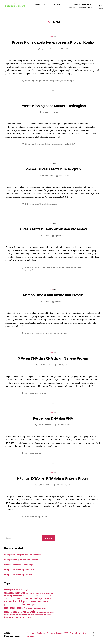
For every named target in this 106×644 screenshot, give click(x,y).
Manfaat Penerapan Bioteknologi (19, 565)
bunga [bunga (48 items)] (31, 590)
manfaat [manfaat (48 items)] (29, 608)
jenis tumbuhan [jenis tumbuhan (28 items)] (9, 605)
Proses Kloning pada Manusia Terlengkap (53, 106)
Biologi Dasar (47, 4)
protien (36, 204)
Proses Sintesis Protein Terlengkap (53, 169)
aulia (45, 49)
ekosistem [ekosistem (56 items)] (18, 596)
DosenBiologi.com (12, 636)
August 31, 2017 (60, 112)
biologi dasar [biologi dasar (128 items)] (11, 590)
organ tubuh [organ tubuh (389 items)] (26, 611)
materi (42, 267)
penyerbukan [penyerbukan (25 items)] (14, 615)
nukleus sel (60, 267)
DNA (37, 81)
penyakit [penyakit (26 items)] (7, 615)
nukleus (57, 81)
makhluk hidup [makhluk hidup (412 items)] (15, 608)
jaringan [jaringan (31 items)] (34, 602)
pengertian (78, 267)
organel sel (69, 267)
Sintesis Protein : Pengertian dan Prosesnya (53, 229)
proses (28, 270)
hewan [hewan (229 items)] (47, 598)
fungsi (37, 267)
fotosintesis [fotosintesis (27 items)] (12, 599)
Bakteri (90, 7)
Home (38, 4)
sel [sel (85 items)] (45, 614)
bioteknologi (30, 81)
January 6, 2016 (64, 365)
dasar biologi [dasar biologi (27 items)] (46, 593)
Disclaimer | (42, 633)
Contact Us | (52, 633)
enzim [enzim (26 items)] (6, 599)
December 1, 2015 (64, 485)
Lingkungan (67, 4)
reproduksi (67, 144)
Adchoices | (32, 633)
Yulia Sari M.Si (45, 425)
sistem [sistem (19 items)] (49, 615)
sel (45, 204)
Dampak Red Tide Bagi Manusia (18, 575)
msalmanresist (48, 176)
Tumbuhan (81, 7)
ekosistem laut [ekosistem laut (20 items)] (47, 596)
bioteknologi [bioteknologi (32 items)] (23, 590)
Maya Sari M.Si (47, 365)
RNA (74, 81)
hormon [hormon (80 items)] (8, 601)
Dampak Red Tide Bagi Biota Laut (19, 570)
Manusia (72, 7)
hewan (45, 81)
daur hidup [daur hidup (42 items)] (8, 596)
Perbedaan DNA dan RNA (53, 418)
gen (41, 81)
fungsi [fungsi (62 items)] (20, 599)
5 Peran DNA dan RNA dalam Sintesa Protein (53, 358)
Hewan (90, 4)
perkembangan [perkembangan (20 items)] (23, 615)
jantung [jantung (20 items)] (28, 602)
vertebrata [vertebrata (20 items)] (30, 618)
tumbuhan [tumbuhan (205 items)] (20, 617)
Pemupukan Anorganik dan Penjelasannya (23, 555)
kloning (51, 81)
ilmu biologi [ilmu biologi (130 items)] (19, 601)
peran (37, 393)
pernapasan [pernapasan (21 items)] (31, 615)
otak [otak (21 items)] (37, 612)
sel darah (53, 333)
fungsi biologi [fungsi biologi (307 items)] (33, 598)
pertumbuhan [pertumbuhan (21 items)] (39, 615)
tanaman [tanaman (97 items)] (9, 617)
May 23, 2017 (64, 176)
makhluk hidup (35, 517)
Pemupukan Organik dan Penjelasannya (22, 560)
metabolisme (40, 333)
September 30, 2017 (60, 49)
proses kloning (66, 81)
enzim (41, 144)
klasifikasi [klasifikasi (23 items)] (18, 605)
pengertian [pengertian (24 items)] (50, 612)
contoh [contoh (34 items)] (38, 593)
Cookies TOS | (64, 633)
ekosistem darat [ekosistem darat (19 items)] (38, 596)
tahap (40, 270)
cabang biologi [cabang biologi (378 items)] (15, 593)
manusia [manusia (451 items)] (10, 611)
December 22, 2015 (64, 425)
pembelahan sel (56, 144)
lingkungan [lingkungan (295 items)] (29, 604)
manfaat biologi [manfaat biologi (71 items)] (41, 608)
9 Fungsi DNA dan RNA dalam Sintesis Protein (53, 478)
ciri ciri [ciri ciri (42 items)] (32, 593)
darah (27, 393)
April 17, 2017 (60, 302)
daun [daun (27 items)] (52, 593)
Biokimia (58, 4)
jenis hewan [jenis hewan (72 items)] (43, 601)
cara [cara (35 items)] (27, 593)
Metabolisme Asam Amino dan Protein (53, 295)
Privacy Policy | (76, 633)
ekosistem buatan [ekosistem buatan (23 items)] (28, 596)
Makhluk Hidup (80, 4)
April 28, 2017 (60, 236)
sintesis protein (52, 204)
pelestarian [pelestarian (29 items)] (43, 612)
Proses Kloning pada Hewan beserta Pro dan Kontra (53, 42)
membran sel (50, 267)
